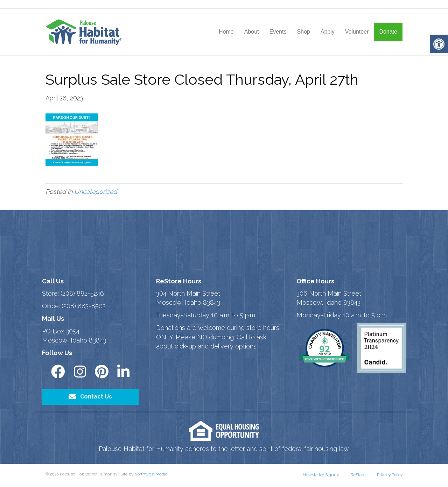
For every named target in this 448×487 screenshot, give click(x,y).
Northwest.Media (151, 474)
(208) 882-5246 (82, 293)
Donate (388, 32)
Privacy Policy (390, 475)
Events (278, 32)
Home (226, 32)
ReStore (358, 475)
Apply (328, 32)
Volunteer (357, 32)
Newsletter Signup (321, 475)
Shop (303, 32)
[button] (439, 44)
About (252, 32)
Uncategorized (96, 192)
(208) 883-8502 (84, 306)
